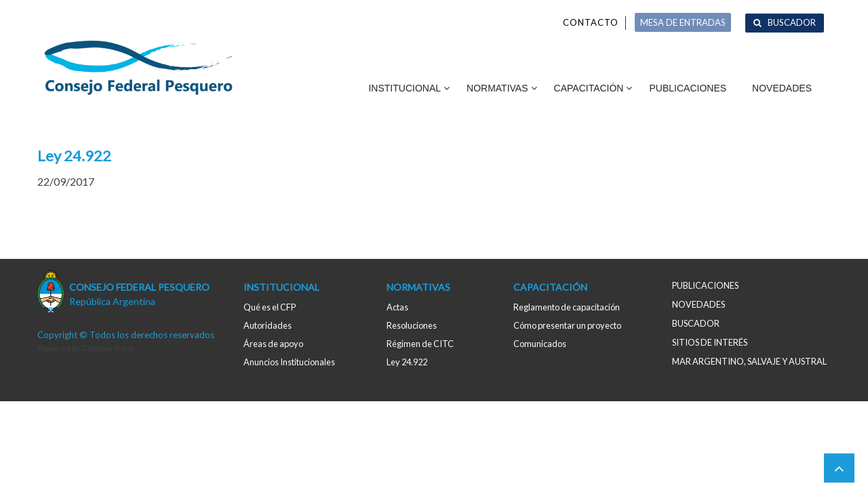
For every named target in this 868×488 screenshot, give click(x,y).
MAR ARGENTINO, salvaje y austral (749, 361)
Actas (397, 307)
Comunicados (540, 344)
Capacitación (589, 88)
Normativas (497, 88)
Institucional (405, 88)
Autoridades (268, 325)
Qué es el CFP (270, 307)
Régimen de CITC (420, 344)
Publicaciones (688, 88)
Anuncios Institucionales (289, 362)
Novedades (782, 88)
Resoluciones (412, 325)
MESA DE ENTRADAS (683, 22)
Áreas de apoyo (273, 344)
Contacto (591, 22)
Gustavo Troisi (107, 348)
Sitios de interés (710, 342)
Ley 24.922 (407, 362)
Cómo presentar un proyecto (567, 325)
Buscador (792, 22)
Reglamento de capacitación (567, 307)
